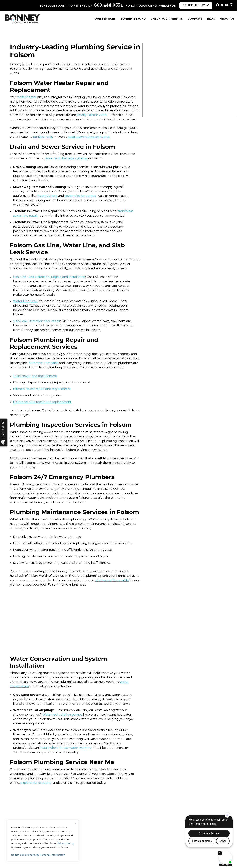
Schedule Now (196, 5)
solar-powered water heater (89, 137)
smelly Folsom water (92, 115)
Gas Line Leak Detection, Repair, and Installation (49, 277)
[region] (43, 841)
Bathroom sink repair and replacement (42, 402)
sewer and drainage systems (66, 158)
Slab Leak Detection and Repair (37, 321)
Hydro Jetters (47, 196)
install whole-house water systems (65, 748)
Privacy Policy (66, 843)
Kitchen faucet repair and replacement (42, 389)
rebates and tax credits (112, 580)
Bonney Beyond (133, 19)
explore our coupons (36, 783)
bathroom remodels (43, 363)
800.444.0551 (109, 6)
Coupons (195, 19)
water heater (27, 97)
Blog (211, 19)
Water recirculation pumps (62, 715)
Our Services (105, 19)
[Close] (76, 823)
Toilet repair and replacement (35, 376)
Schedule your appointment (63, 6)
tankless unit (43, 137)
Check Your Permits (167, 19)
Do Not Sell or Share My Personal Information (38, 855)
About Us (227, 19)
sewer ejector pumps (80, 196)
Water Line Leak (25, 301)
